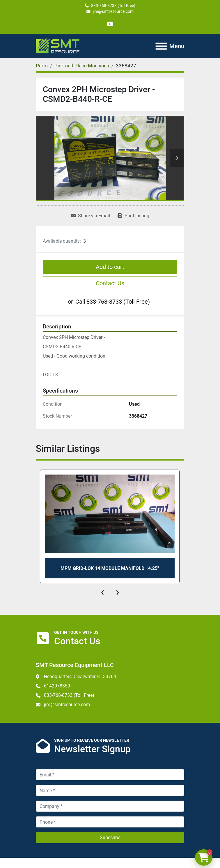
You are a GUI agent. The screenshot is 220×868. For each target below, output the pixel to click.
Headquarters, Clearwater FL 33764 (80, 677)
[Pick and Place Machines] (82, 66)
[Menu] (161, 46)
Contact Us (110, 283)
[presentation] (102, 592)
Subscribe (110, 838)
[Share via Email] (91, 216)
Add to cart (110, 267)
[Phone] (110, 822)
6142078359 (57, 686)
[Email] (110, 775)
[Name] (110, 790)
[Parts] (42, 66)
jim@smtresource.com (113, 11)
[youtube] (110, 24)
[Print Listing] (133, 216)
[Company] (110, 806)
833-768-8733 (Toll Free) (113, 6)
